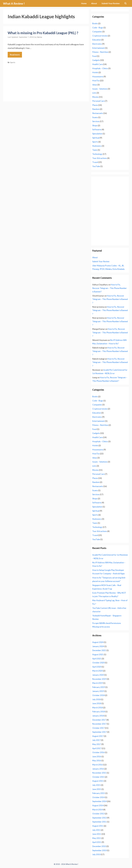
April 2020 (97, 667)
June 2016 (97, 757)
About (94, 3)
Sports (13, 62)
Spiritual (96, 138)
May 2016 (97, 761)
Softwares (97, 129)
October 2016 (98, 752)
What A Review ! (14, 3)
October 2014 (98, 797)
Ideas (95, 85)
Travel (95, 162)
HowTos (96, 81)
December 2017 (99, 720)
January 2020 (98, 675)
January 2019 (98, 691)
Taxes (95, 150)
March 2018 (98, 708)
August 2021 (98, 654)
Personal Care (98, 101)
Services (96, 121)
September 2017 (99, 732)
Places (95, 105)
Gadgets (96, 60)
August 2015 (98, 781)
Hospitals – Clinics (100, 68)
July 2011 (96, 830)
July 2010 (96, 854)
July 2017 (96, 740)
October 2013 (98, 814)
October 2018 (98, 695)
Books (95, 23)
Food (94, 56)
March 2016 (98, 765)
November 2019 (99, 679)
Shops (95, 125)
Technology (97, 154)
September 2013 (99, 818)
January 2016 (98, 769)
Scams (95, 117)
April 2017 (97, 748)
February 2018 (99, 712)
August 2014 (98, 805)
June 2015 (97, 789)
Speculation (97, 134)
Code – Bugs (98, 28)
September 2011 (99, 822)
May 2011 (97, 838)
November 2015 (99, 773)
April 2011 (97, 842)
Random (96, 109)
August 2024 (98, 642)
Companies (97, 32)
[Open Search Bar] (125, 3)
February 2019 (99, 687)
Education (97, 40)
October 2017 (98, 728)
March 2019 (98, 683)
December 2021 (99, 650)
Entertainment (99, 48)
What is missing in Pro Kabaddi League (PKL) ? (43, 33)
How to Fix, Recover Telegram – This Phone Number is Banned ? (110, 288)
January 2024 (98, 646)
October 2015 (98, 777)
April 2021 (97, 659)
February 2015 (99, 793)
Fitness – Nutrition (100, 52)
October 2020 (98, 663)
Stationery (97, 146)
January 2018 (98, 716)
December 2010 (99, 846)
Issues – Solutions (100, 89)
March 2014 (98, 810)
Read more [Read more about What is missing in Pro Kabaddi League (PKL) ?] (15, 55)
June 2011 (97, 834)
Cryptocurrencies (100, 36)
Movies (95, 97)
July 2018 (96, 699)
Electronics (97, 44)
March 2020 (98, 671)
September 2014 (99, 801)
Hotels (95, 72)
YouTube (96, 166)
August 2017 (98, 736)
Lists (94, 93)
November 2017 (99, 724)
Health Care (98, 64)
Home (84, 3)
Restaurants (98, 113)
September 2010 (99, 850)
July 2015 (96, 785)
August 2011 (98, 826)
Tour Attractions (100, 158)
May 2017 (97, 744)
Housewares (98, 77)
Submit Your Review (111, 3)
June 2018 (97, 703)
